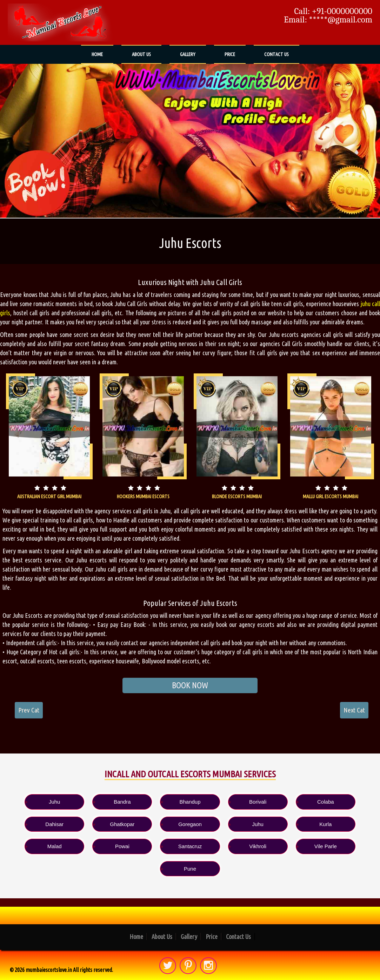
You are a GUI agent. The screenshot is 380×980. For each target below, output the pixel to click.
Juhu (55, 802)
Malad (55, 846)
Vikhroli (258, 846)
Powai (122, 846)
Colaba (326, 802)
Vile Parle (326, 846)
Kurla (325, 824)
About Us (141, 54)
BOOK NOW (190, 685)
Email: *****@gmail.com (328, 20)
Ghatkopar (122, 824)
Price (230, 54)
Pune (190, 869)
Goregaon (190, 824)
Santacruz (190, 846)
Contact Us (276, 54)
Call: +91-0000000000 (333, 11)
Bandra (122, 802)
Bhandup (190, 802)
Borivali (258, 802)
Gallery (188, 54)
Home (97, 54)
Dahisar (54, 824)
